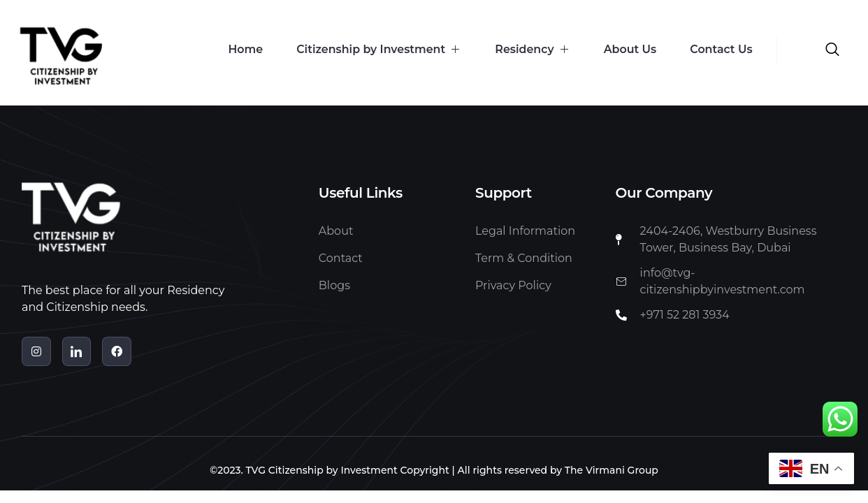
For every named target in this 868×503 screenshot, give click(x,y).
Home (237, 49)
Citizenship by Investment (372, 49)
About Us (628, 49)
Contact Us (721, 49)
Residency (528, 49)
